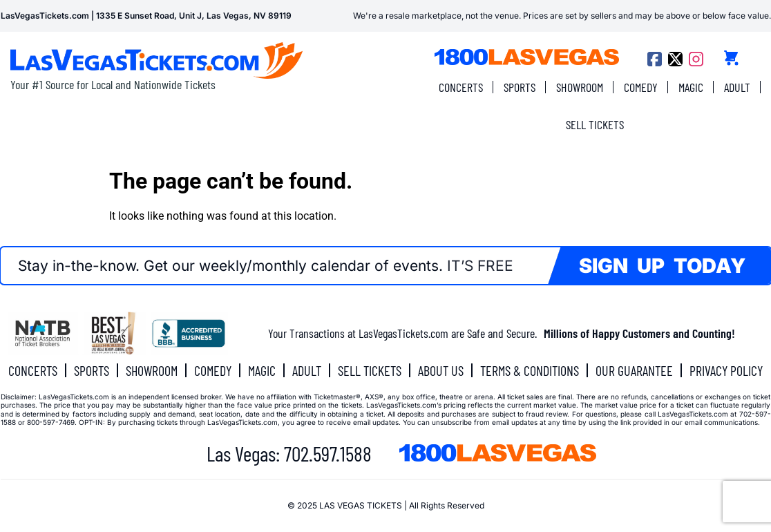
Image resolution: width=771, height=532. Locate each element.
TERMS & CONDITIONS (530, 370)
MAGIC (691, 87)
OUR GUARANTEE (634, 370)
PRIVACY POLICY (726, 370)
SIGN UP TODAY (662, 266)
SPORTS (520, 87)
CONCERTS (461, 87)
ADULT (737, 87)
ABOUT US (441, 370)
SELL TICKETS (595, 124)
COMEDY (641, 87)
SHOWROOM (580, 87)
